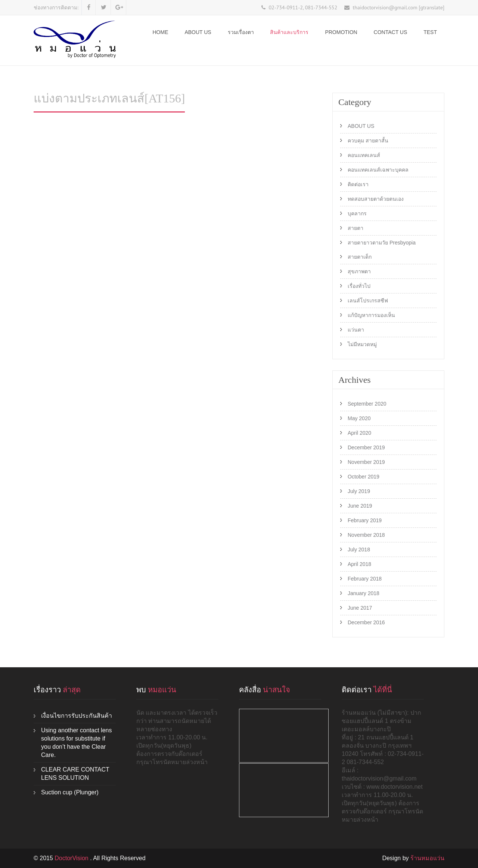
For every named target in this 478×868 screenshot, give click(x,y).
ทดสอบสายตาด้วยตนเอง (376, 199)
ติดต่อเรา (358, 184)
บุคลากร (357, 213)
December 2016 (366, 622)
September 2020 (367, 404)
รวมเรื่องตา (241, 32)
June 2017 (360, 608)
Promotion (341, 32)
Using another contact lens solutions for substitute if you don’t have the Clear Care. (76, 743)
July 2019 (359, 491)
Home (161, 32)
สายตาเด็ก (360, 257)
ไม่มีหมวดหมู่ (362, 344)
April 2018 (359, 564)
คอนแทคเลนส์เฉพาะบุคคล (378, 170)
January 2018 (364, 593)
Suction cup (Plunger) (70, 792)
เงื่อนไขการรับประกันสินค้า (77, 716)
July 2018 (359, 550)
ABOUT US (198, 32)
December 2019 (366, 447)
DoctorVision (72, 858)
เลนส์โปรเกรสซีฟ (368, 301)
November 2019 (366, 462)
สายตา (356, 228)
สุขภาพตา (359, 271)
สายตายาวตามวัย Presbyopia (382, 243)
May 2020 (359, 418)
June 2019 (360, 506)
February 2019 (365, 520)
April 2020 (359, 433)
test (430, 32)
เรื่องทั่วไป (359, 286)
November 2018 (366, 535)
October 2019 (364, 477)
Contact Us (391, 32)
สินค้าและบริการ (289, 32)
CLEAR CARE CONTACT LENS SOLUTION (75, 774)
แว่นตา (356, 330)
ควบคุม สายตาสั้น (368, 141)
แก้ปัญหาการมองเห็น (371, 315)
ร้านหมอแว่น (427, 858)
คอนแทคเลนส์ (364, 155)
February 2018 (365, 579)
